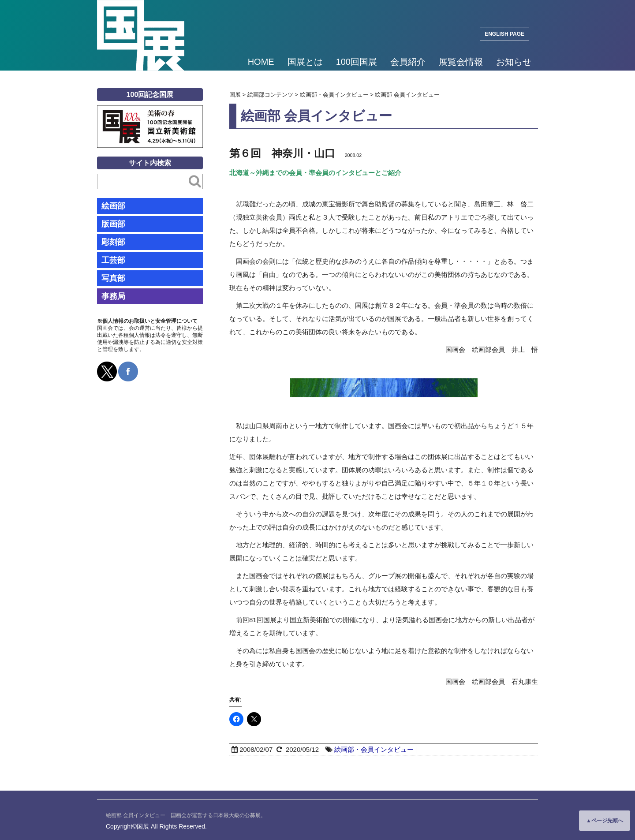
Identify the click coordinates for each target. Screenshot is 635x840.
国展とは (305, 62)
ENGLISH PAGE (504, 34)
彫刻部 (113, 242)
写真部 (113, 278)
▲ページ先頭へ (605, 821)
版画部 (113, 224)
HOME (261, 62)
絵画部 (113, 206)
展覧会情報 (461, 62)
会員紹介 (408, 62)
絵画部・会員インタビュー (374, 749)
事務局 (113, 296)
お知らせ (514, 62)
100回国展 (357, 62)
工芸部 (113, 260)
